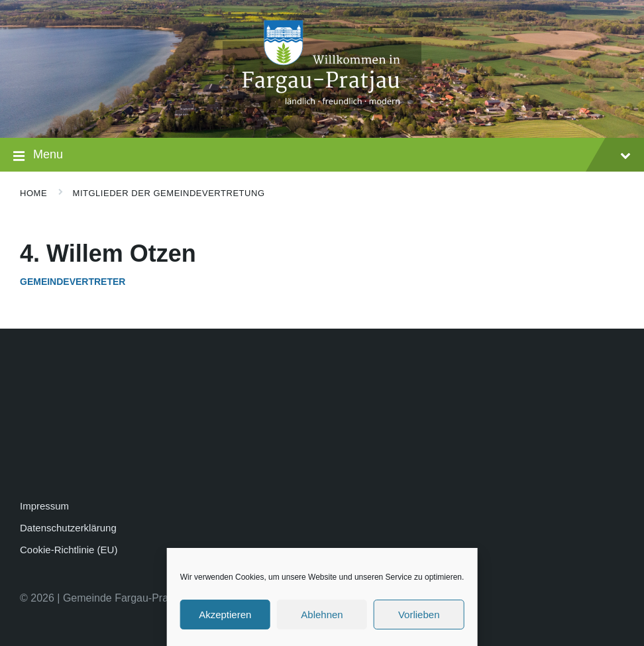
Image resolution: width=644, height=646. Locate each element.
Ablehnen (322, 615)
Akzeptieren (225, 615)
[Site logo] (322, 112)
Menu (322, 156)
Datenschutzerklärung (68, 528)
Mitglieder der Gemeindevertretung (169, 193)
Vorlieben (419, 615)
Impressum (44, 506)
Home (33, 193)
